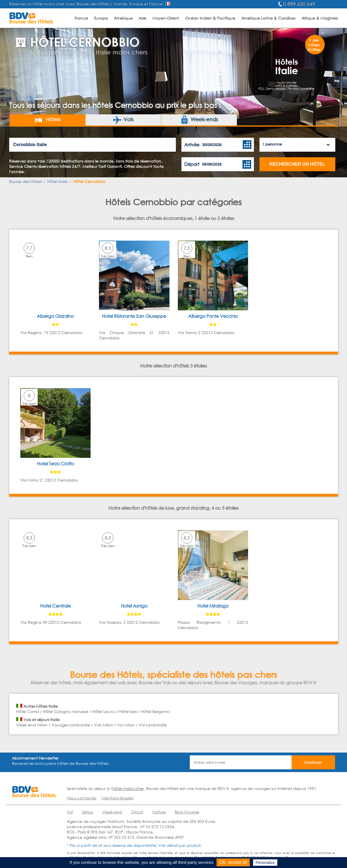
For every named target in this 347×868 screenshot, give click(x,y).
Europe (101, 18)
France (81, 18)
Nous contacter (82, 798)
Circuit (137, 812)
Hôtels (48, 120)
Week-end (112, 812)
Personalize (265, 863)
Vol (70, 812)
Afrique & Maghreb (320, 18)
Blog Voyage (187, 812)
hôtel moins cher (128, 788)
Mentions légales (117, 798)
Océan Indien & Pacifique (210, 18)
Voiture (159, 812)
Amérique (123, 18)
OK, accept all (233, 862)
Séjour (88, 812)
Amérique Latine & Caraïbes (268, 18)
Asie (143, 18)
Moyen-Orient (166, 18)
